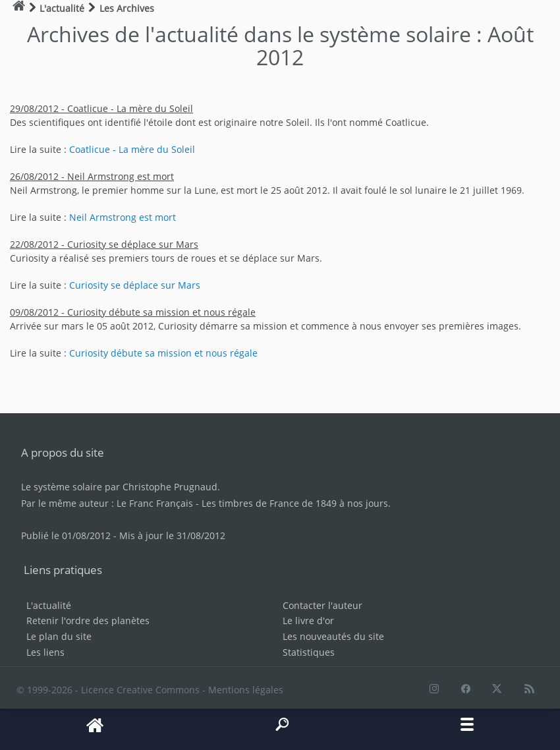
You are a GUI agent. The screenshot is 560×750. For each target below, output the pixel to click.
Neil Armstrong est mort (123, 217)
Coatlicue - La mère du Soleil (132, 149)
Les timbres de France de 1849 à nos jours (295, 503)
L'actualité (49, 605)
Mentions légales (246, 690)
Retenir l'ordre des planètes (88, 620)
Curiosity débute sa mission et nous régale (163, 353)
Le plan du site (59, 636)
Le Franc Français (155, 503)
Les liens (45, 652)
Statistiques (309, 652)
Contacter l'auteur (322, 605)
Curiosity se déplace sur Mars (135, 285)
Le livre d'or (308, 620)
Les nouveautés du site (333, 636)
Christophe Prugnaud (170, 487)
